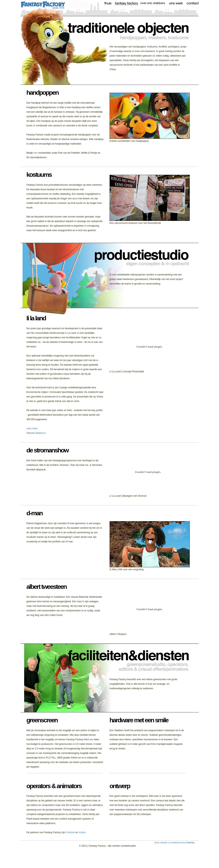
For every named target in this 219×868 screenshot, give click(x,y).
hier (35, 153)
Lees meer (32, 428)
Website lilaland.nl (36, 433)
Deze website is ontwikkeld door (175, 842)
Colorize (70, 832)
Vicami (82, 832)
